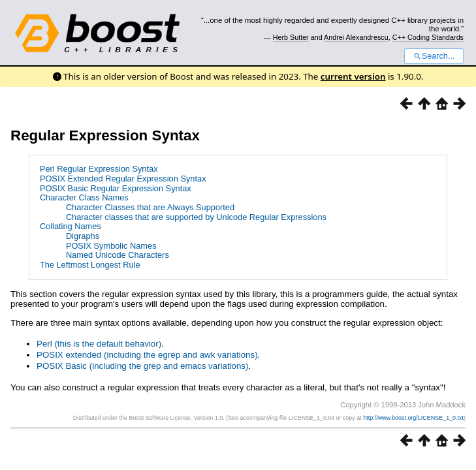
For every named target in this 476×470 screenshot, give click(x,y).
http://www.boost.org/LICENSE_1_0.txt (413, 418)
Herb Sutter (291, 37)
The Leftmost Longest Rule (90, 265)
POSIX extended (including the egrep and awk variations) (147, 355)
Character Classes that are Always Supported (150, 207)
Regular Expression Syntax (105, 135)
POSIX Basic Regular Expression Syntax (116, 188)
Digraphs (83, 236)
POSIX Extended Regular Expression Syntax (123, 179)
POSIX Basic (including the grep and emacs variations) (142, 366)
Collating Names (71, 226)
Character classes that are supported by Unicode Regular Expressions (196, 217)
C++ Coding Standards (428, 37)
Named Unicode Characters (118, 255)
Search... (434, 56)
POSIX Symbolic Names (111, 246)
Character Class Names (84, 197)
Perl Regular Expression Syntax (99, 169)
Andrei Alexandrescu (356, 37)
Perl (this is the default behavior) (99, 344)
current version (353, 76)
